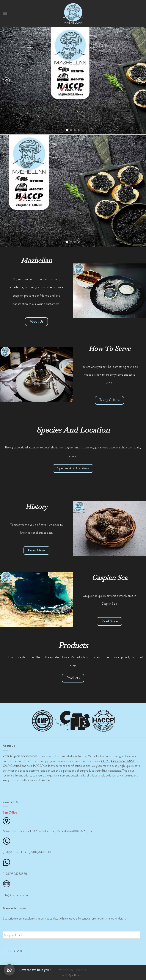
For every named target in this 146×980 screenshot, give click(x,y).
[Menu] (5, 13)
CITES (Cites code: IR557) (118, 761)
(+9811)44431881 (40, 852)
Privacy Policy (66, 970)
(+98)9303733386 (15, 852)
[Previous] (6, 81)
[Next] (140, 81)
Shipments (81, 970)
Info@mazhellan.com (16, 895)
